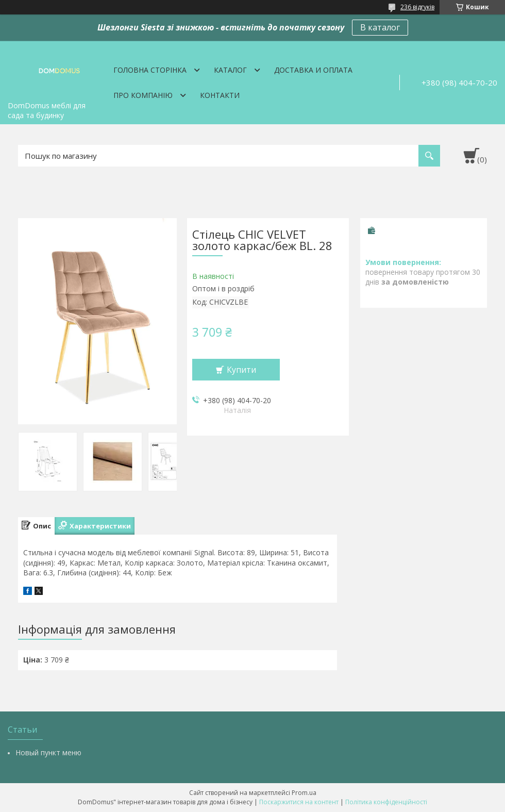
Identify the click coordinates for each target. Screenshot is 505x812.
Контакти (220, 95)
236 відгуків (417, 7)
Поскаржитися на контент (299, 802)
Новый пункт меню (48, 752)
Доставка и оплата (313, 70)
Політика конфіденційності (386, 802)
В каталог (380, 27)
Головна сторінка (150, 70)
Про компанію (143, 95)
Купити (241, 370)
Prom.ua (304, 793)
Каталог (230, 70)
